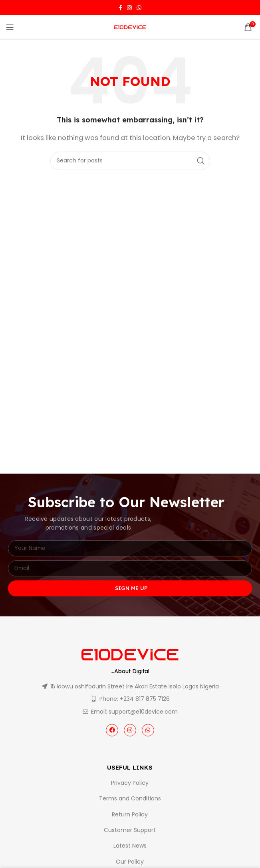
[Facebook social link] (120, 8)
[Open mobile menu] (10, 27)
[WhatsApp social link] (139, 8)
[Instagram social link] (129, 8)
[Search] (130, 161)
